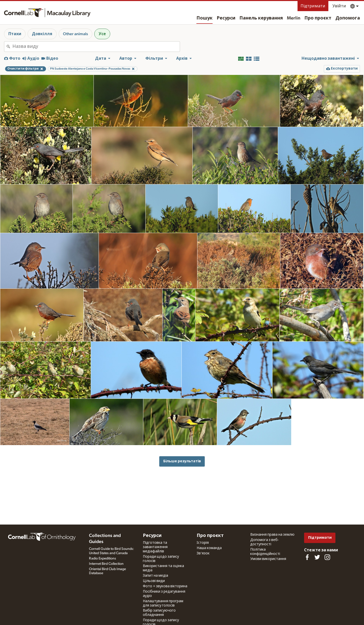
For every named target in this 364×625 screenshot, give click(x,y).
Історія (203, 543)
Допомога (348, 18)
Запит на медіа (155, 576)
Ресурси (226, 18)
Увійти (339, 6)
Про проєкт (318, 18)
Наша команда (209, 548)
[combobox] (96, 47)
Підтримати (313, 6)
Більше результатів (182, 461)
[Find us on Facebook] (307, 557)
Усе (102, 34)
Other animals (75, 34)
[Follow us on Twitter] (317, 557)
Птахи (15, 34)
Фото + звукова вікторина (165, 586)
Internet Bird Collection (106, 564)
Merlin (294, 18)
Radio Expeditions (103, 558)
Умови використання (268, 559)
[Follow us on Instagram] (327, 557)
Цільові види (154, 581)
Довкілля (42, 34)
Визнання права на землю (272, 535)
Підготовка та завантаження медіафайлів (155, 547)
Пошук (204, 18)
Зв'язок (203, 553)
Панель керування (261, 18)
